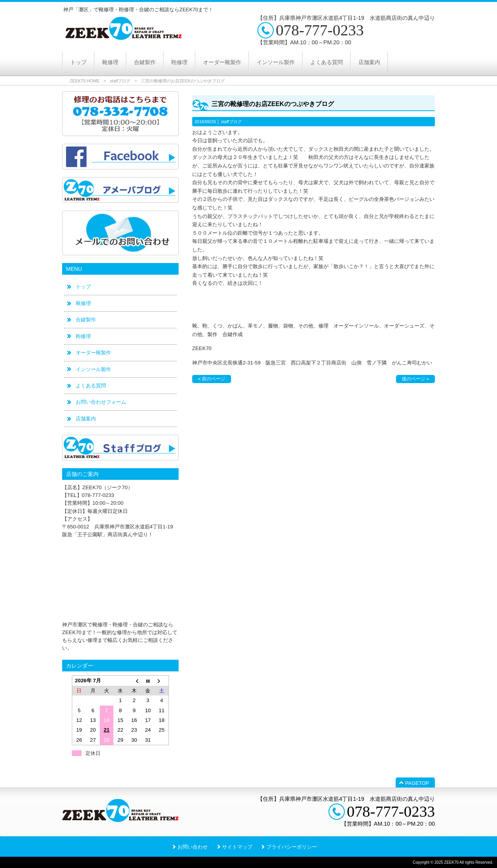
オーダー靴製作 (93, 353)
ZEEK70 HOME (84, 81)
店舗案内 (86, 419)
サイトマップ (237, 847)
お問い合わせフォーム (101, 402)
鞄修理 (83, 336)
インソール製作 (93, 369)
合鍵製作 (86, 320)
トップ (83, 287)
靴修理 (83, 303)
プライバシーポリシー (292, 847)
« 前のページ (212, 379)
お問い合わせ (193, 847)
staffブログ (120, 81)
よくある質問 (91, 386)
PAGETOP (417, 783)
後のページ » (415, 379)
